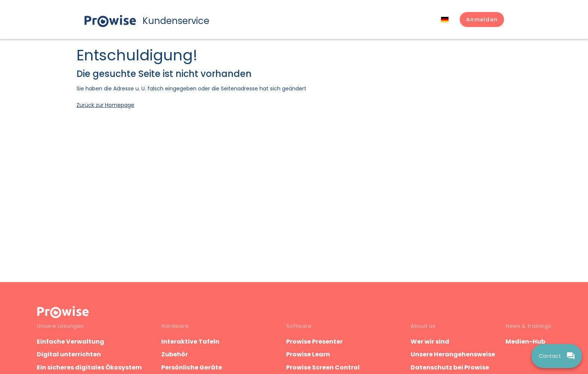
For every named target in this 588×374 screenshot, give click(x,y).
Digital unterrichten (69, 354)
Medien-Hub (525, 342)
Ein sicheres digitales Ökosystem (89, 367)
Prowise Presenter (314, 342)
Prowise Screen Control (323, 367)
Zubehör (175, 354)
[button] (482, 20)
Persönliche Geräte (192, 367)
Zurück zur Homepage (105, 105)
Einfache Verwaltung (70, 342)
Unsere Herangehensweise (453, 354)
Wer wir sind (430, 342)
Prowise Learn (308, 354)
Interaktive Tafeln (190, 342)
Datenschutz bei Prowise (450, 367)
